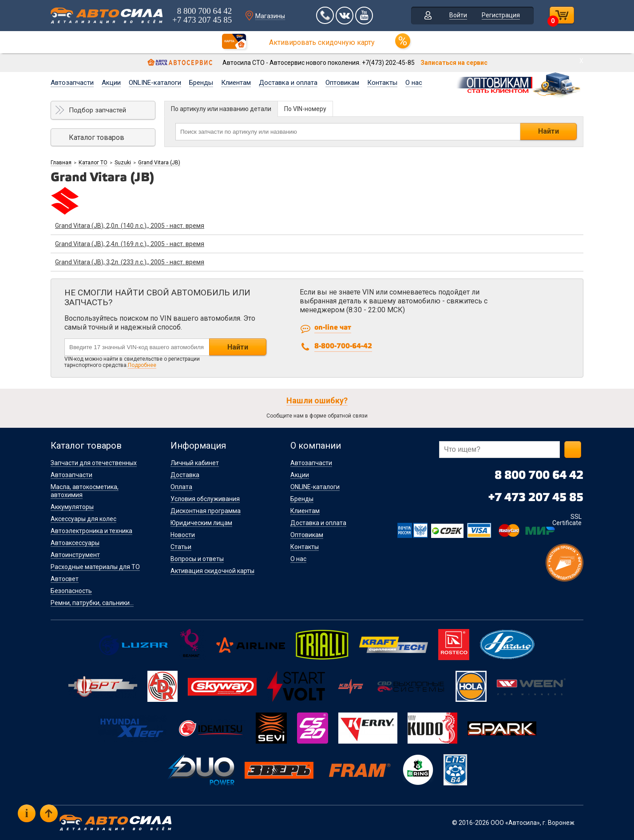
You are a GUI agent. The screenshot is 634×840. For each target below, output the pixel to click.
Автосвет (65, 579)
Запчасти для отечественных (94, 463)
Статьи (181, 547)
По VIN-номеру (305, 109)
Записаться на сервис (454, 63)
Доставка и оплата (288, 83)
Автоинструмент (75, 555)
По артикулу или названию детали (221, 109)
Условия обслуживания (205, 499)
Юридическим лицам (201, 523)
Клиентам (236, 83)
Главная (61, 163)
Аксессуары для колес (83, 519)
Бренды (201, 83)
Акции (111, 83)
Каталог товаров (97, 137)
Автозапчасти (72, 83)
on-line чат (333, 328)
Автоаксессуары (75, 543)
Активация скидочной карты (212, 571)
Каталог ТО (93, 163)
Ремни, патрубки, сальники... (92, 603)
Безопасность (71, 591)
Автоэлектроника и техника (91, 531)
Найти (549, 131)
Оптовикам (342, 83)
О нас (414, 83)
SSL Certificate (567, 520)
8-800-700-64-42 (343, 346)
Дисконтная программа (206, 511)
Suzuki (123, 163)
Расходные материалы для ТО (95, 567)
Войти (458, 15)
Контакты (382, 83)
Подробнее (142, 365)
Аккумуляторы (72, 507)
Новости (183, 535)
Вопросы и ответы (197, 559)
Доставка (185, 475)
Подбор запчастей (97, 110)
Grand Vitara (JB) (159, 163)
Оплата (181, 487)
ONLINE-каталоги (155, 83)
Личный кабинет (195, 463)
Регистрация (501, 15)
